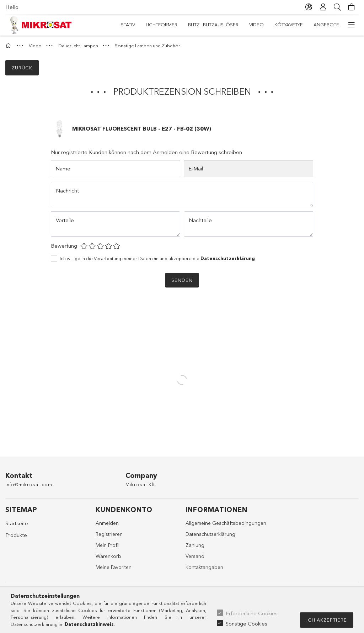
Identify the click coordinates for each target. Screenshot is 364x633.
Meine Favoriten (114, 567)
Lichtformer (298, 25)
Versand (195, 556)
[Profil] (323, 7)
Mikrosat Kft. (141, 484)
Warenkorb (108, 556)
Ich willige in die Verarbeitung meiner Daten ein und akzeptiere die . (158, 258)
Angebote (134, 25)
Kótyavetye (171, 25)
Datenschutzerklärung (210, 534)
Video (204, 25)
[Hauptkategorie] (9, 46)
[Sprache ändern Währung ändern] (309, 7)
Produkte (16, 535)
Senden (182, 280)
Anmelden (107, 523)
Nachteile (200, 220)
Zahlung (195, 545)
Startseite (17, 523)
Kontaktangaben (204, 567)
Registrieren (109, 534)
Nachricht (67, 191)
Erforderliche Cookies (252, 613)
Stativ (332, 25)
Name (63, 168)
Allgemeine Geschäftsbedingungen (226, 523)
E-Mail (196, 168)
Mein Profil (108, 545)
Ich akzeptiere (327, 620)
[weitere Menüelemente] (352, 25)
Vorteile (65, 220)
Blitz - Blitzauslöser (247, 25)
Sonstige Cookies (247, 624)
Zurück (22, 68)
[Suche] (337, 7)
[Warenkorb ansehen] (352, 7)
